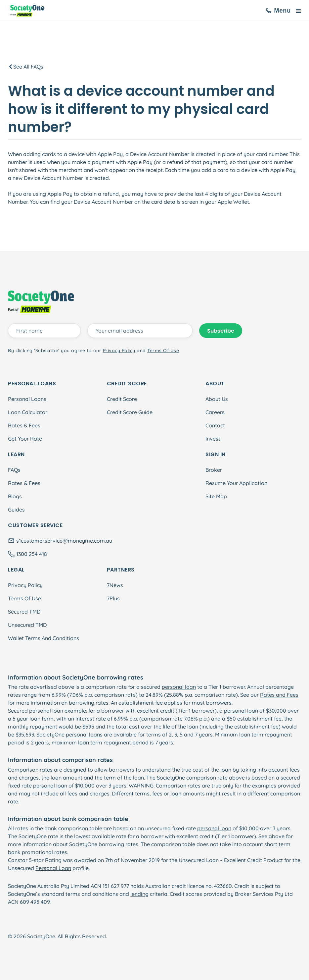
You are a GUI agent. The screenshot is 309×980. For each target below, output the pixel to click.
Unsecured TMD (27, 625)
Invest (213, 439)
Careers (215, 412)
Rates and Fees (279, 695)
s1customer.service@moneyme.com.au (64, 541)
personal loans (84, 735)
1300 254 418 (32, 554)
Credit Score (122, 399)
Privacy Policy (25, 585)
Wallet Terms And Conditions (44, 638)
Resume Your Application (236, 483)
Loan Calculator (28, 412)
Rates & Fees (24, 425)
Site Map (216, 496)
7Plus (113, 598)
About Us (217, 399)
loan (245, 735)
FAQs (14, 470)
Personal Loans (27, 399)
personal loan (179, 687)
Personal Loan (53, 868)
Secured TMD (24, 612)
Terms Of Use (24, 598)
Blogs (15, 496)
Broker (214, 470)
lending (139, 894)
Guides (16, 510)
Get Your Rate (25, 439)
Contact (215, 425)
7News (115, 585)
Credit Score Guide (130, 412)
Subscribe (221, 331)
